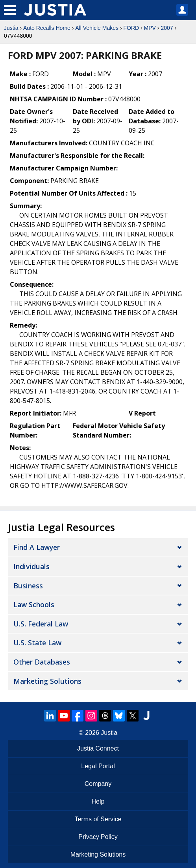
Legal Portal (98, 766)
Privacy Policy (98, 837)
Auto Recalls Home (47, 28)
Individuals (31, 566)
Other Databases (42, 662)
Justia (11, 28)
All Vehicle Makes (97, 28)
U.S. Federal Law (41, 624)
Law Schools (34, 604)
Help (98, 801)
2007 (167, 28)
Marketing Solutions (47, 681)
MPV (150, 28)
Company (98, 784)
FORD (131, 28)
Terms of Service (98, 819)
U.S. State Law (37, 643)
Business (28, 586)
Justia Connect (98, 748)
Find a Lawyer (37, 547)
